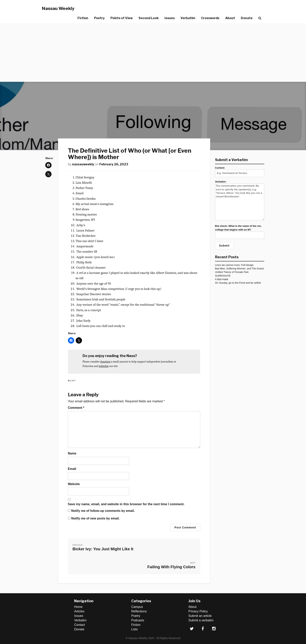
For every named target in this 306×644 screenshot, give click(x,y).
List (73, 381)
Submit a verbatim (201, 620)
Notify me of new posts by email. (95, 518)
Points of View (122, 18)
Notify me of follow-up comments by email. (103, 511)
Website (74, 484)
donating (105, 362)
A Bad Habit (222, 279)
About (230, 18)
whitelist (104, 366)
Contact (80, 625)
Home (78, 607)
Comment (76, 408)
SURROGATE (223, 276)
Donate (247, 18)
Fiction (83, 18)
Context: (240, 170)
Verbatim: (240, 201)
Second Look (149, 18)
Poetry (99, 18)
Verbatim (188, 18)
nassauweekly (83, 164)
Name (72, 453)
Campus (137, 607)
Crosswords (210, 18)
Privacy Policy (198, 611)
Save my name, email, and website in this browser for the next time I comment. (126, 504)
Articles (79, 611)
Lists (135, 629)
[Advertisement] (153, 53)
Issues (170, 18)
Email (72, 469)
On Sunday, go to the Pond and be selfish (238, 283)
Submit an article (200, 616)
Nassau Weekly (58, 8)
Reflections (139, 611)
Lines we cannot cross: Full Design (234, 265)
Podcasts (138, 620)
